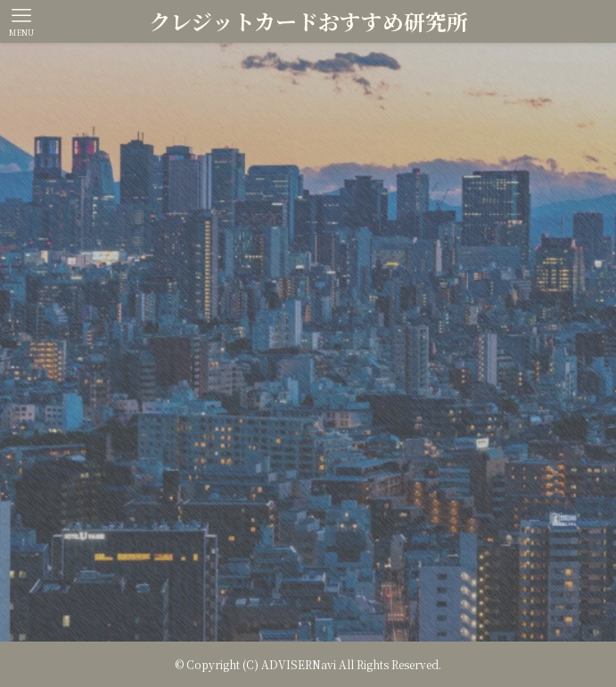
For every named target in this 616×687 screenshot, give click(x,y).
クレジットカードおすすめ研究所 (308, 21)
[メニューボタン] (21, 21)
